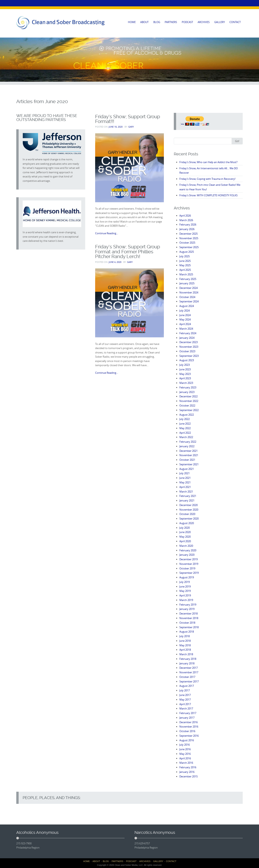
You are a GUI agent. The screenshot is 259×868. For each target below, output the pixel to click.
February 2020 (188, 550)
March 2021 (186, 492)
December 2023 (188, 342)
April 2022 (185, 433)
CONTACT (235, 22)
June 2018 (185, 641)
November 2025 (189, 238)
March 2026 (186, 220)
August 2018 (187, 632)
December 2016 (188, 722)
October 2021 (187, 460)
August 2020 (187, 523)
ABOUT (144, 22)
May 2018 (185, 645)
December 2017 (188, 668)
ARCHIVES (204, 22)
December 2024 (188, 288)
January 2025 (187, 283)
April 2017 (185, 704)
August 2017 (187, 686)
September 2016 (189, 736)
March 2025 (186, 274)
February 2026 (188, 224)
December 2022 (188, 396)
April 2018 (185, 650)
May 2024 (185, 319)
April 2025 (185, 270)
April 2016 (185, 758)
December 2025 (188, 234)
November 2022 (189, 401)
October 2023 (187, 351)
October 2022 (187, 405)
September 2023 (189, 356)
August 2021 (187, 469)
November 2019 (189, 564)
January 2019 (187, 609)
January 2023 (187, 392)
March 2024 (186, 329)
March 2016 (186, 763)
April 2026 (185, 216)
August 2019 (187, 577)
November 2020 (189, 510)
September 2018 (189, 627)
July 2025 (185, 256)
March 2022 (186, 437)
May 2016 (185, 754)
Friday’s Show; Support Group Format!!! (128, 119)
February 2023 (188, 387)
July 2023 (185, 365)
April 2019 (185, 595)
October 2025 (187, 243)
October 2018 (187, 623)
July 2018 (185, 636)
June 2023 (185, 369)
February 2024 (188, 333)
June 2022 (185, 424)
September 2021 (189, 464)
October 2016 (187, 731)
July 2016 (185, 745)
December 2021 (188, 451)
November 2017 (189, 672)
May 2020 (185, 537)
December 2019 (188, 559)
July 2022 (185, 419)
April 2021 (185, 487)
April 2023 (185, 378)
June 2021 (185, 478)
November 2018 (189, 618)
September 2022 (189, 410)
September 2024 (189, 301)
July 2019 (185, 582)
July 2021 (185, 473)
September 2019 (189, 573)
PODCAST (187, 22)
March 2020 (186, 546)
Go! (237, 141)
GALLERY (220, 22)
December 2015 (188, 776)
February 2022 (188, 442)
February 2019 (188, 605)
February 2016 (188, 767)
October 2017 (187, 677)
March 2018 (186, 654)
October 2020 (187, 514)
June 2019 (185, 586)
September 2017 (189, 681)
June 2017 (185, 695)
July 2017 (185, 690)
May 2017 (185, 700)
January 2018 (187, 663)
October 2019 (187, 568)
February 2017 (188, 713)
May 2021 (185, 482)
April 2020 (185, 541)
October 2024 (187, 297)
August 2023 (187, 360)
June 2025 (185, 261)
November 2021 (189, 455)
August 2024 (187, 306)
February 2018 (188, 659)
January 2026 (187, 229)
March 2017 (186, 708)
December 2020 (188, 505)
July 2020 (185, 528)
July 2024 (185, 311)
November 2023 (189, 347)
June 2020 (185, 532)
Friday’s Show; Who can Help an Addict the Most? (208, 162)
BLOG (157, 22)
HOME (132, 22)
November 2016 (189, 727)
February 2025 (188, 279)
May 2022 (185, 428)
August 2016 (187, 740)
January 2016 (187, 772)
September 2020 (189, 519)
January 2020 (187, 555)
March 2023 (186, 383)
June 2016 (185, 749)
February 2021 (188, 496)
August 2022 (187, 415)
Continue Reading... (107, 233)
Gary (131, 127)
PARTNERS (171, 22)
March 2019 (186, 600)
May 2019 (185, 591)
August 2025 (187, 252)
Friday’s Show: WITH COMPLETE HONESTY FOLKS (208, 195)
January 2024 (187, 338)
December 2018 (188, 614)
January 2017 (187, 718)
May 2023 (185, 374)
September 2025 (189, 247)
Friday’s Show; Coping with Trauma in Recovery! (207, 179)
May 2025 (185, 265)
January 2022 (187, 446)
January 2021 (187, 500)
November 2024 (189, 292)
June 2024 (185, 315)
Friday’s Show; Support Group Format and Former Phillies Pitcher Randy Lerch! (128, 252)
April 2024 (185, 324)
